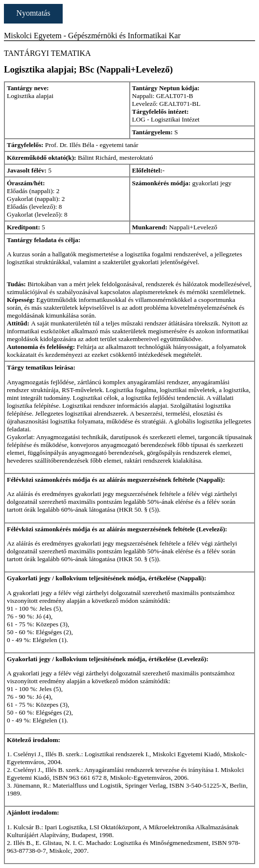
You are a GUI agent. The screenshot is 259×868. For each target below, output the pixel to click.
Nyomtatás (33, 13)
